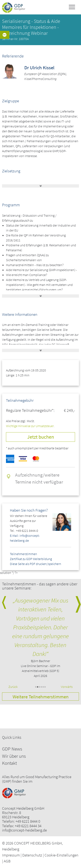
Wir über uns (14, 756)
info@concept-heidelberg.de (24, 830)
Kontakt (9, 763)
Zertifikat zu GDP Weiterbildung (31, 559)
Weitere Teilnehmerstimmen (41, 697)
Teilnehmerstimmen (23, 554)
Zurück (13, 687)
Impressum (11, 855)
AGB (7, 861)
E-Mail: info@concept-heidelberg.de (25, 538)
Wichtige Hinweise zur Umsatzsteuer (30, 426)
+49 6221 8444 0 (28, 821)
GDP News (12, 749)
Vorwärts (67, 687)
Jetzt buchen (41, 437)
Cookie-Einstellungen (61, 855)
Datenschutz (32, 855)
